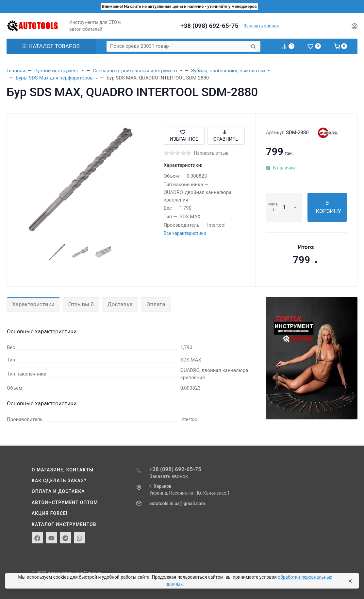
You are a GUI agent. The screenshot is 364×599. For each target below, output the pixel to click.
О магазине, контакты (63, 470)
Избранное (184, 136)
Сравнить (226, 136)
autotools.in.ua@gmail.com (177, 503)
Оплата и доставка (58, 491)
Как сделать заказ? (59, 481)
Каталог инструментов (64, 524)
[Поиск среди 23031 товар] (178, 46)
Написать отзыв (211, 153)
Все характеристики (185, 233)
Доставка (120, 304)
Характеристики (33, 304)
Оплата (156, 304)
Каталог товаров (51, 46)
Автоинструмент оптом (65, 502)
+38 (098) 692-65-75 (209, 26)
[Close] (350, 581)
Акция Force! (50, 513)
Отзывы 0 (81, 304)
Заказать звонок (261, 26)
